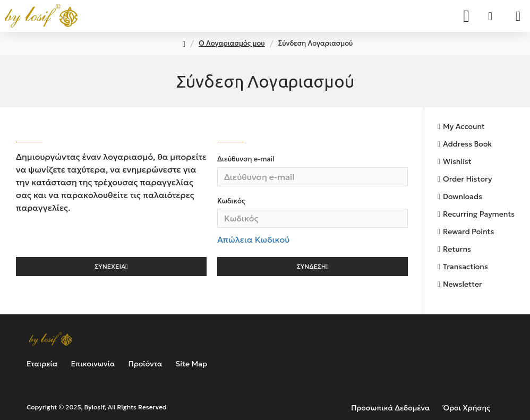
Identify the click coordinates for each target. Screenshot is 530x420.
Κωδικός (231, 202)
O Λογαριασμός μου (232, 43)
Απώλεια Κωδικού (253, 240)
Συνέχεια (110, 267)
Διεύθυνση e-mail (246, 159)
